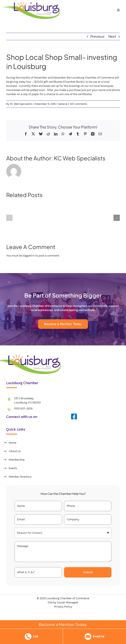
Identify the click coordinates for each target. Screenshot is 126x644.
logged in (29, 256)
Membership (17, 460)
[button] (9, 218)
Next (112, 36)
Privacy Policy (63, 607)
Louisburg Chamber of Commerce (68, 598)
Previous (97, 36)
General (63, 104)
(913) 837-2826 (23, 409)
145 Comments (78, 104)
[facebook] (74, 416)
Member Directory (20, 477)
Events (13, 468)
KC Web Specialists (21, 104)
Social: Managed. (68, 602)
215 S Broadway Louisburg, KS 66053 (27, 400)
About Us (15, 451)
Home (12, 443)
